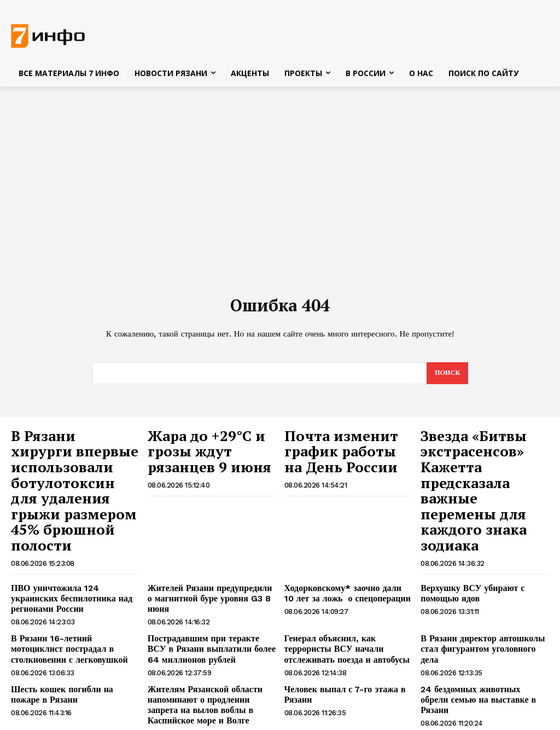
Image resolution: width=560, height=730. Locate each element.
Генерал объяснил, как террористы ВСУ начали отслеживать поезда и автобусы (346, 581)
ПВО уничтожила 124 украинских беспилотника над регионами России (75, 539)
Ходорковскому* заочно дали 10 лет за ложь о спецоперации (347, 539)
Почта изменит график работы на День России (348, 448)
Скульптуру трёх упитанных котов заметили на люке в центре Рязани (482, 679)
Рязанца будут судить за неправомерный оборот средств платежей (202, 683)
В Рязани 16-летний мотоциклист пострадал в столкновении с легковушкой (70, 581)
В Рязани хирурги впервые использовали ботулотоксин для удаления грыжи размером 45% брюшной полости (74, 465)
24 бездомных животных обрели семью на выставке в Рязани (477, 623)
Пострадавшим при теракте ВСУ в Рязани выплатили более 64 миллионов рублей (209, 581)
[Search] (447, 376)
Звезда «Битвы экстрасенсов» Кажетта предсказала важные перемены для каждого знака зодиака (482, 465)
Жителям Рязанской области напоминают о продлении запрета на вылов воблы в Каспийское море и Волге (212, 632)
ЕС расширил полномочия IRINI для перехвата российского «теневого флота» (74, 683)
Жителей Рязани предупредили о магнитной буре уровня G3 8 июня (209, 539)
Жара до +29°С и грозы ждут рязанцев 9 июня (209, 443)
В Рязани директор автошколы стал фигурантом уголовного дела (483, 577)
